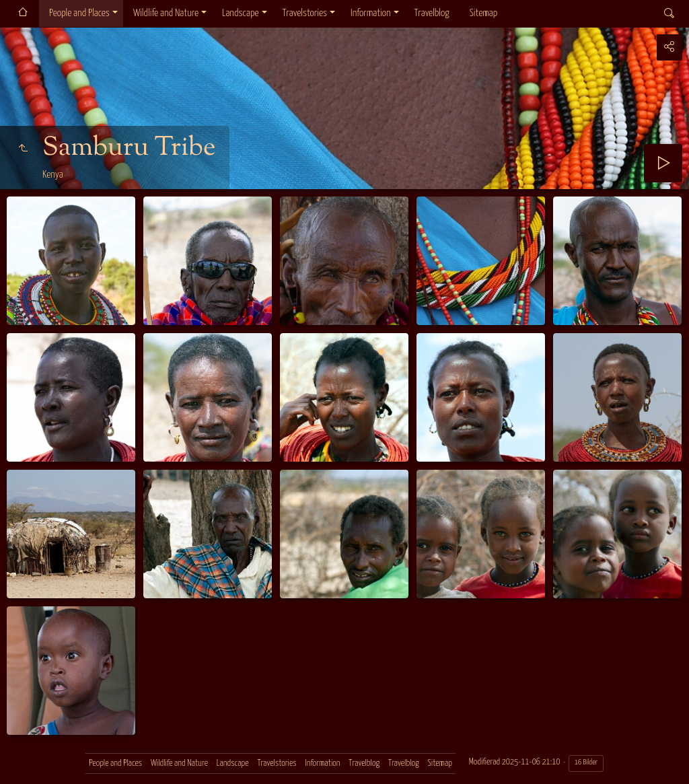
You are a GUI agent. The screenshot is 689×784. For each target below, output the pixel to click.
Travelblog (432, 13)
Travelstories (305, 13)
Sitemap (483, 13)
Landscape (241, 13)
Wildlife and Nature (166, 13)
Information (370, 13)
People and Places (79, 13)
